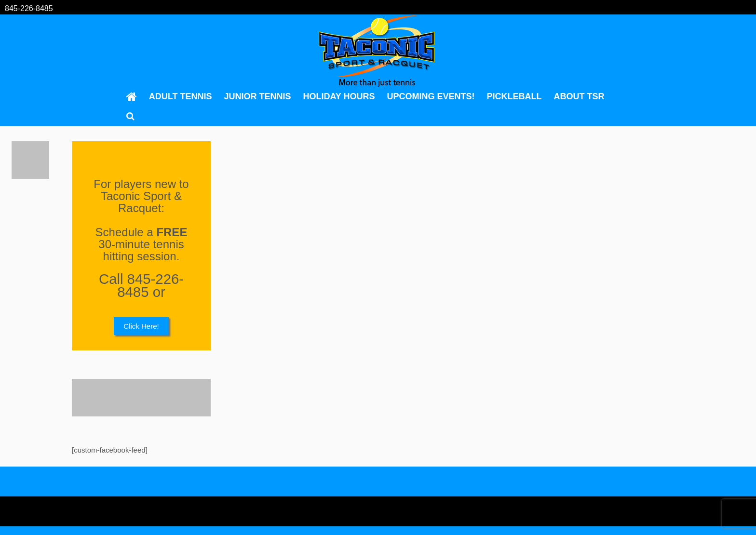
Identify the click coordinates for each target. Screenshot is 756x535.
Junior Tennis (257, 96)
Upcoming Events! (431, 96)
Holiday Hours (339, 96)
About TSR (579, 96)
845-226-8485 (29, 8)
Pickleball (514, 96)
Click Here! (141, 326)
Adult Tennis (181, 96)
